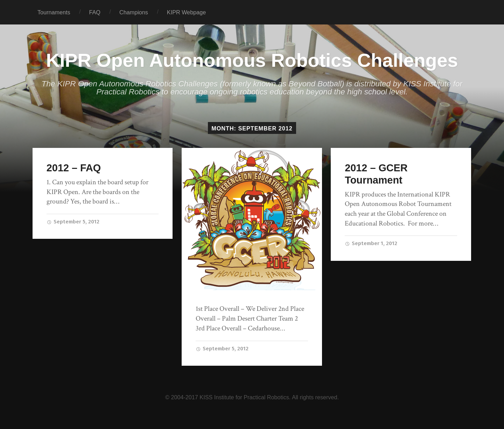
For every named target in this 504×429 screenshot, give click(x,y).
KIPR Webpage (186, 12)
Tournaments (54, 12)
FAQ (95, 12)
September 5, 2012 (73, 222)
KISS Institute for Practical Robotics (244, 397)
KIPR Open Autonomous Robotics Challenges (252, 60)
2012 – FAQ (74, 168)
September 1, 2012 (371, 243)
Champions (134, 12)
